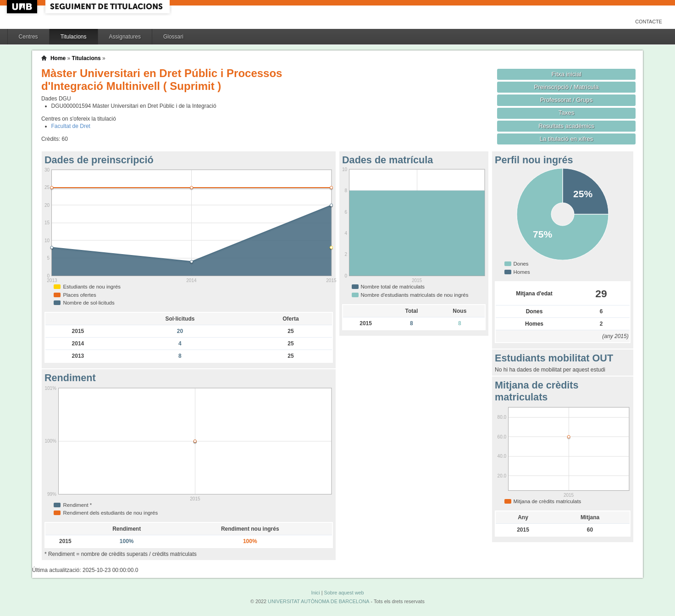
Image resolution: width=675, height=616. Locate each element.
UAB (23, 7)
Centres (28, 37)
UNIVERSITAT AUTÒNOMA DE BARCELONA (318, 601)
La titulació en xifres (567, 139)
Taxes (567, 113)
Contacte (649, 22)
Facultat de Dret (71, 126)
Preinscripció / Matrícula (567, 87)
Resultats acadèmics (566, 126)
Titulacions (74, 37)
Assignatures (125, 37)
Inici (315, 593)
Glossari (173, 37)
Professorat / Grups (566, 100)
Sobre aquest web (344, 593)
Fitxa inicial (566, 74)
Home (58, 58)
